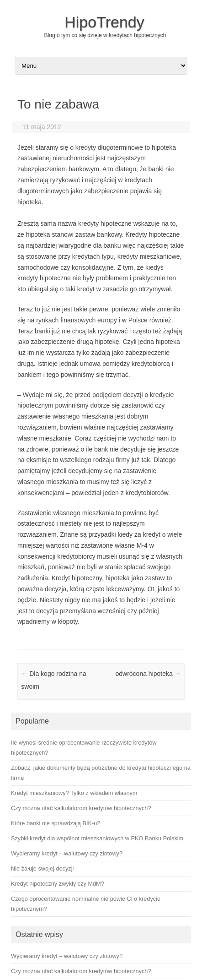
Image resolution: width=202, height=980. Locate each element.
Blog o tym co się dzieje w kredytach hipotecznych (105, 35)
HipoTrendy (104, 22)
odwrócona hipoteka (148, 674)
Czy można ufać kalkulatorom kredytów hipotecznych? (81, 971)
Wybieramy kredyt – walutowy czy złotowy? (67, 956)
